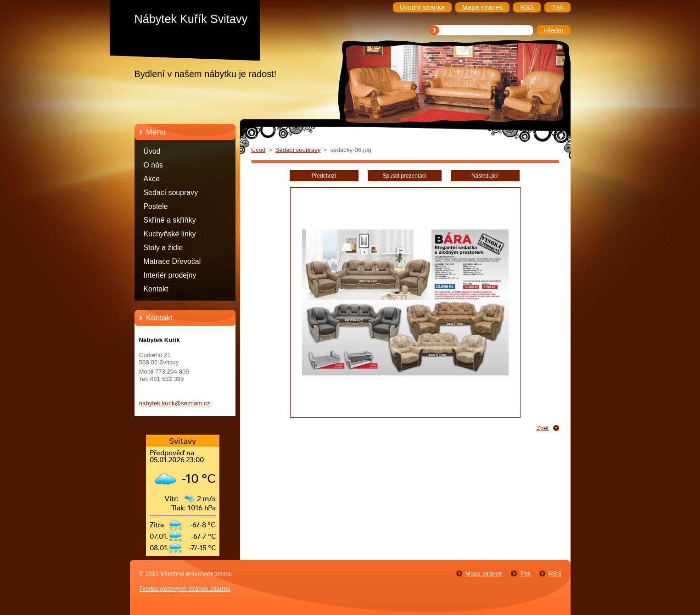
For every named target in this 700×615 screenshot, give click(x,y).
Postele (156, 206)
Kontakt (156, 289)
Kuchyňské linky (170, 234)
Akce (152, 179)
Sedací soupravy (171, 193)
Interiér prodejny (170, 275)
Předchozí (324, 176)
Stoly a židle (163, 248)
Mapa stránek (484, 573)
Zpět (543, 428)
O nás (153, 165)
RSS (555, 573)
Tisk (526, 573)
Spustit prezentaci (405, 176)
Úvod (152, 151)
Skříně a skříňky (170, 220)
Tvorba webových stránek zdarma (185, 589)
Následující (485, 176)
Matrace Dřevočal (172, 261)
